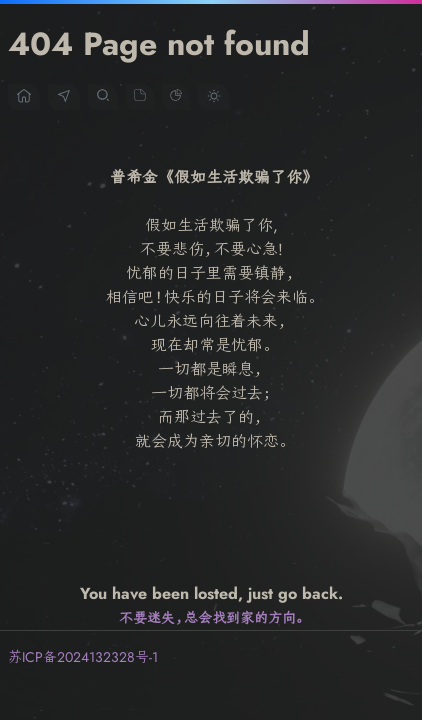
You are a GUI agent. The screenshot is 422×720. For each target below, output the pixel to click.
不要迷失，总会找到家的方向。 (211, 618)
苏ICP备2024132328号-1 (85, 657)
